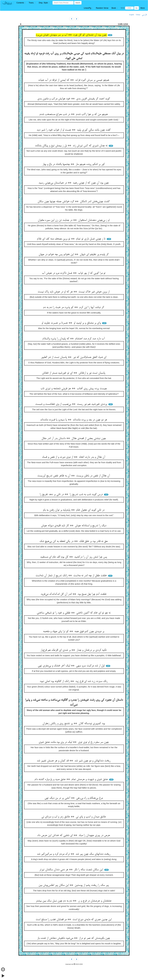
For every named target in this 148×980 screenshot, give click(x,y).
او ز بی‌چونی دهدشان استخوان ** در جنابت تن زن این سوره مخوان (74, 220)
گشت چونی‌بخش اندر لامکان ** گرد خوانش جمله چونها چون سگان (74, 202)
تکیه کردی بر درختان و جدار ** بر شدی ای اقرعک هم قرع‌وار (74, 650)
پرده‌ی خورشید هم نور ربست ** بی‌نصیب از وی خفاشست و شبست (72, 404)
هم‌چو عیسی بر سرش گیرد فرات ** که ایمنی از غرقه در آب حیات (74, 80)
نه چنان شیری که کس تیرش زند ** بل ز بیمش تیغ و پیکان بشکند (72, 146)
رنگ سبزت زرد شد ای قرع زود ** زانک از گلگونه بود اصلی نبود (74, 681)
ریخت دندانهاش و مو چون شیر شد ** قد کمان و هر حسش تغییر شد (74, 761)
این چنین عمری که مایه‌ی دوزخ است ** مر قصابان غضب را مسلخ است (74, 920)
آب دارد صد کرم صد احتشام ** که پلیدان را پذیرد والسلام (74, 339)
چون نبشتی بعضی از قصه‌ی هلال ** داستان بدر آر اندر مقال (74, 438)
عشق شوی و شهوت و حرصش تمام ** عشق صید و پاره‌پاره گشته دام (72, 779)
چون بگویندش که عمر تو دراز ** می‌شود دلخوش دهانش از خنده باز (74, 938)
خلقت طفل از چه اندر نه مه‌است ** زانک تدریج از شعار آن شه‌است (72, 576)
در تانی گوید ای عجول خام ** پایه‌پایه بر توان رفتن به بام (74, 510)
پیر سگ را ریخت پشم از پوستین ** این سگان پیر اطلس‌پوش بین (74, 885)
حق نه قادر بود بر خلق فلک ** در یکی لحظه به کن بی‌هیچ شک (74, 541)
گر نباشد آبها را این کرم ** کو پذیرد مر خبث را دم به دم (74, 307)
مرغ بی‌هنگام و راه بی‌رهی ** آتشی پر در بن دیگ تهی (74, 798)
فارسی (144, 15)
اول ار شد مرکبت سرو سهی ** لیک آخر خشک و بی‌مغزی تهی (72, 666)
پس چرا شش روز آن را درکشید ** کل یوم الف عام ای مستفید (74, 557)
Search (78, 3)
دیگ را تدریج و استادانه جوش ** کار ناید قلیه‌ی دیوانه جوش (74, 526)
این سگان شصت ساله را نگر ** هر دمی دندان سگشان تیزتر (72, 870)
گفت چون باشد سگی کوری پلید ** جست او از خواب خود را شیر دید (74, 130)
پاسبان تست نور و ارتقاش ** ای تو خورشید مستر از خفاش (74, 373)
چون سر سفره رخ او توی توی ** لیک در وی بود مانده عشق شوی (74, 742)
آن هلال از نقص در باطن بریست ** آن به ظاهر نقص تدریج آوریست (74, 476)
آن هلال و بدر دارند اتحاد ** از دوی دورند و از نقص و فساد (74, 457)
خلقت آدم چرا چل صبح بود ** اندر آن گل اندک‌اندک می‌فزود (74, 594)
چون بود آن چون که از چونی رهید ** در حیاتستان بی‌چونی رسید (74, 183)
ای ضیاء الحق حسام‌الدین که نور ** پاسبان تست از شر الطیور (74, 357)
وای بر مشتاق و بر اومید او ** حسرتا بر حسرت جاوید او (72, 323)
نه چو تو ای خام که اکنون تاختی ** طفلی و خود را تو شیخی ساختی (74, 613)
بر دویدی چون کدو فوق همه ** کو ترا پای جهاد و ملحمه (74, 632)
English (132, 15)
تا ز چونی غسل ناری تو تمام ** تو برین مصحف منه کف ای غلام (72, 239)
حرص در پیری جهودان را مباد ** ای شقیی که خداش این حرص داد (74, 835)
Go (136, 8)
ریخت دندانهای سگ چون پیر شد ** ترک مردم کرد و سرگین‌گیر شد (74, 854)
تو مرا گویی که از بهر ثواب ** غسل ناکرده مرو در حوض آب (74, 273)
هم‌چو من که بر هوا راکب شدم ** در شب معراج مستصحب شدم (74, 114)
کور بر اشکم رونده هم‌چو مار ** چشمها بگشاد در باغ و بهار (74, 164)
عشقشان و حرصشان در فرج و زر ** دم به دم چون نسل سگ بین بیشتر (74, 901)
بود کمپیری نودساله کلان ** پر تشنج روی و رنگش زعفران (74, 724)
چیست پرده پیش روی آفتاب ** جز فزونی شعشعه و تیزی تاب (74, 389)
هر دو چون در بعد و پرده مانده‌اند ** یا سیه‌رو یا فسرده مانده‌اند (74, 420)
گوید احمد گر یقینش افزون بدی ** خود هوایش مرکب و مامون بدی (74, 99)
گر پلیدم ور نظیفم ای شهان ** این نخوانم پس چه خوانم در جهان (74, 255)
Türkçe (138, 15)
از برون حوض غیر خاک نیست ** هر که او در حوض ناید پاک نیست (74, 292)
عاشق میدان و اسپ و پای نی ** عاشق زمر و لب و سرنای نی (74, 817)
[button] (21, 3)
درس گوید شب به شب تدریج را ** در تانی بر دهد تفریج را (72, 494)
